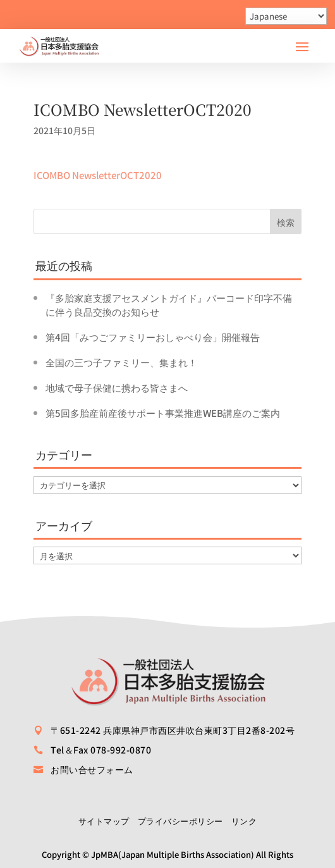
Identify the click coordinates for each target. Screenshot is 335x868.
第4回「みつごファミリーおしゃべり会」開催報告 (153, 337)
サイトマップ (104, 821)
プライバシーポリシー (180, 821)
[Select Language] (286, 16)
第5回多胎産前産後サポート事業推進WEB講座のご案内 (163, 413)
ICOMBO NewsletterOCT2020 (98, 175)
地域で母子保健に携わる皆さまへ (117, 387)
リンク (244, 821)
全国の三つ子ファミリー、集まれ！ (121, 362)
